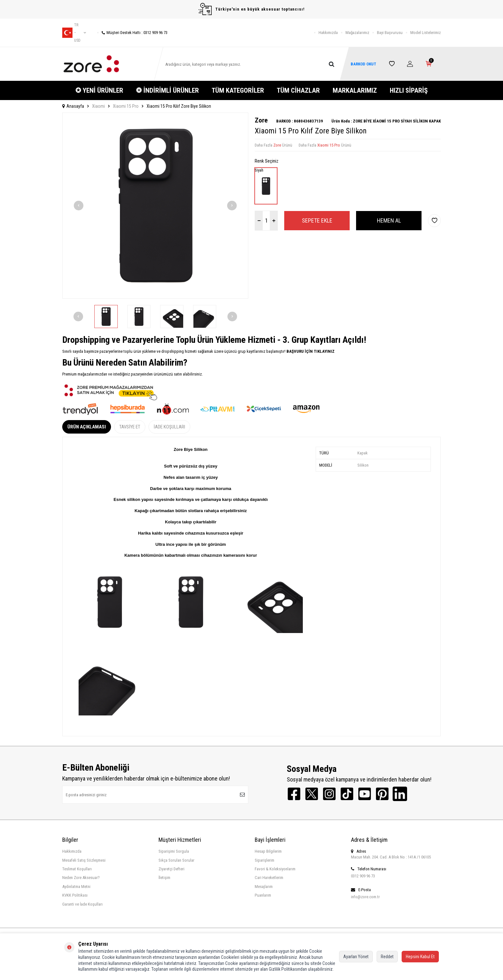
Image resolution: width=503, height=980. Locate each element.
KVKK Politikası (75, 895)
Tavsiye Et (130, 427)
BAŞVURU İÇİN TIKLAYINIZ (310, 351)
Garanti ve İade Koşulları (82, 904)
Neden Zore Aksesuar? (81, 878)
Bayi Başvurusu (390, 33)
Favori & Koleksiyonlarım (275, 869)
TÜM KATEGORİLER (238, 90)
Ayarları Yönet (356, 957)
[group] (155, 206)
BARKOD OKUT (363, 64)
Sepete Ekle (317, 220)
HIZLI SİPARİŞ (409, 90)
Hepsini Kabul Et (420, 957)
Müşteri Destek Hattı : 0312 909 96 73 (132, 33)
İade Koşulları (169, 427)
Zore (261, 120)
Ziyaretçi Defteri (171, 869)
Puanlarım (263, 895)
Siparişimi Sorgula (174, 851)
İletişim (164, 878)
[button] (79, 206)
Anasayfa (73, 106)
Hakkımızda (328, 33)
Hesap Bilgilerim (268, 851)
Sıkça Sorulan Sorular (176, 860)
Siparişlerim (264, 860)
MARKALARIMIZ (355, 90)
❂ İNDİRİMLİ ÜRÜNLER (167, 90)
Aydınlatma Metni (76, 887)
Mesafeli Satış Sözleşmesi (84, 860)
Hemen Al (389, 220)
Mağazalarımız (357, 33)
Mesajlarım (264, 887)
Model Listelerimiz (426, 33)
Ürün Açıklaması (87, 427)
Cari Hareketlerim (269, 878)
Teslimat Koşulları (77, 869)
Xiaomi (98, 106)
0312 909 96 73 (363, 876)
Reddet (387, 957)
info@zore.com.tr (365, 897)
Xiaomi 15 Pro (126, 106)
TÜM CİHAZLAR (298, 90)
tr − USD (74, 33)
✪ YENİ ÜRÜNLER (99, 90)
